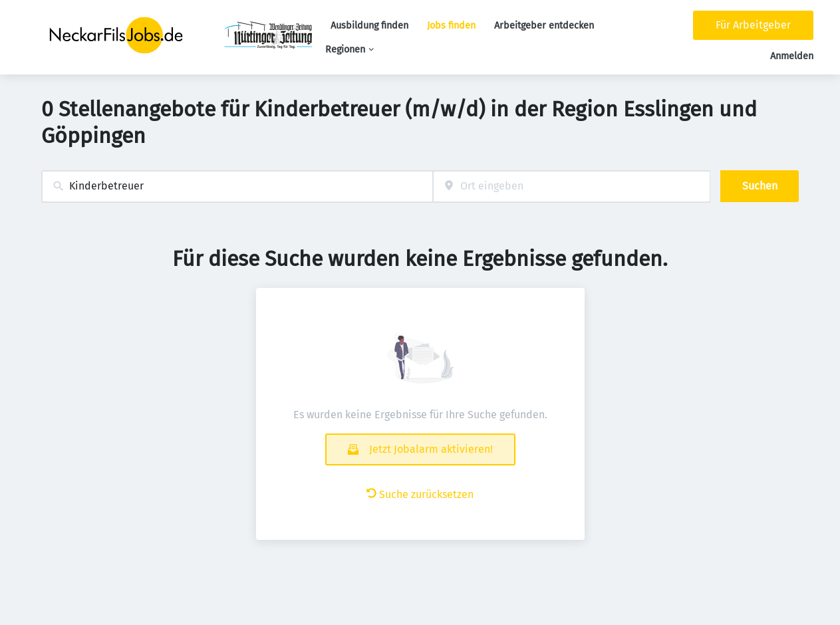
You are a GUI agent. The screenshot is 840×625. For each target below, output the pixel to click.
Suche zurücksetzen (420, 494)
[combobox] (237, 187)
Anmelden (792, 56)
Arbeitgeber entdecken (544, 26)
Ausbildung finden (369, 26)
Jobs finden (451, 26)
